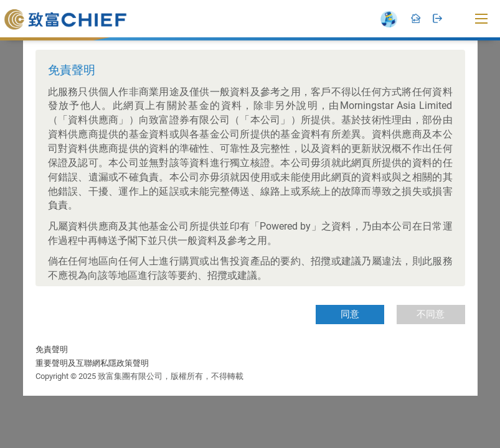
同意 (350, 314)
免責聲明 (52, 349)
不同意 (431, 314)
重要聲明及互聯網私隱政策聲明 (92, 363)
